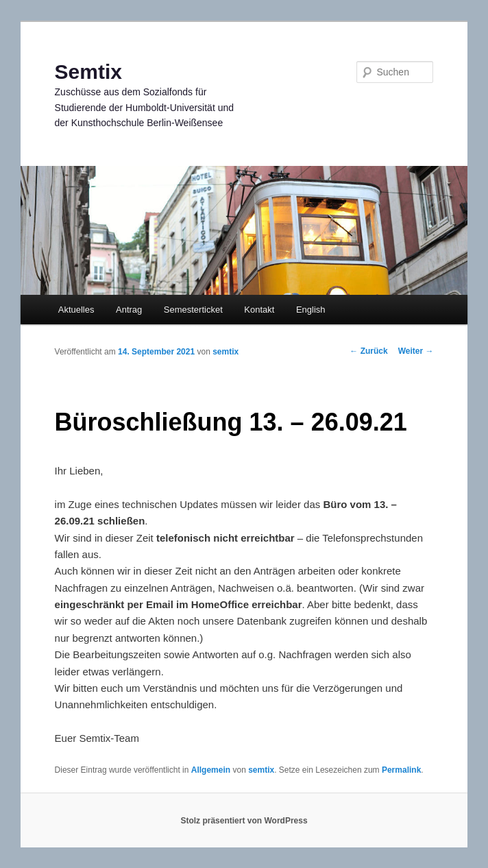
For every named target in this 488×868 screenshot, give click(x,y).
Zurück (368, 351)
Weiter (416, 351)
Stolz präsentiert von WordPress (244, 821)
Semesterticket (193, 310)
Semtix (88, 72)
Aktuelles (76, 310)
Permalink (401, 770)
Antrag (129, 310)
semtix (225, 352)
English (311, 310)
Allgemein (211, 770)
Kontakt (259, 310)
